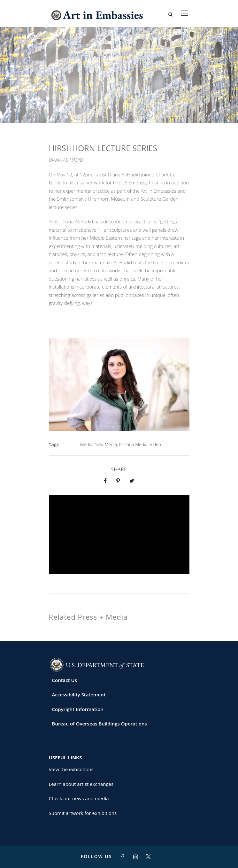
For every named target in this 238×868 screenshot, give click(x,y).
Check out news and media (79, 798)
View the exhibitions (71, 769)
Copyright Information (78, 709)
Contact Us (65, 680)
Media (86, 444)
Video (155, 444)
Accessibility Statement (79, 694)
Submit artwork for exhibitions (83, 813)
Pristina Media (133, 444)
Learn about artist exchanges (81, 784)
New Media (106, 444)
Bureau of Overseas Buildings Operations (100, 724)
